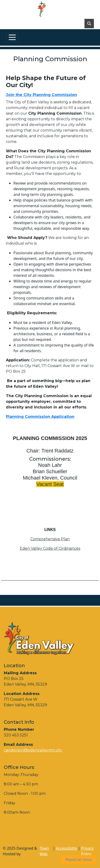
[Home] (48, 9)
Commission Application (50, 417)
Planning (15, 417)
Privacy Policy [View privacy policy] (87, 851)
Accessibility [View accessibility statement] (67, 848)
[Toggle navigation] (12, 37)
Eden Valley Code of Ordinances (50, 548)
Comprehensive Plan (50, 539)
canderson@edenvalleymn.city (33, 750)
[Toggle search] (89, 24)
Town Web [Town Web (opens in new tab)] (44, 851)
